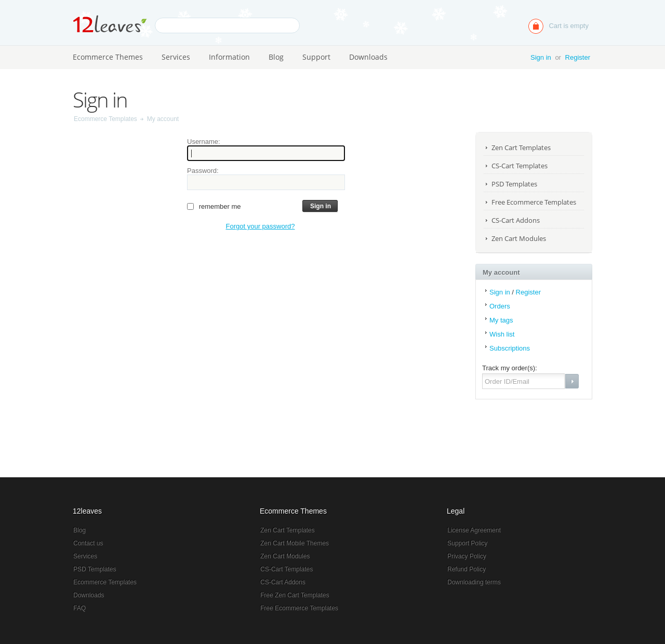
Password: (203, 171)
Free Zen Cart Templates (295, 595)
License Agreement (474, 530)
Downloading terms (474, 582)
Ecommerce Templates (105, 119)
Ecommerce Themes (108, 57)
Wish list (502, 334)
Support (316, 57)
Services (176, 57)
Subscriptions (510, 348)
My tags (501, 320)
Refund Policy (467, 569)
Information (229, 57)
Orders (500, 306)
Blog (276, 57)
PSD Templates (514, 184)
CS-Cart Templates (520, 166)
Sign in (541, 57)
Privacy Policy (467, 556)
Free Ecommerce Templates (534, 202)
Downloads (368, 57)
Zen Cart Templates (521, 147)
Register (578, 57)
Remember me (220, 206)
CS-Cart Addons (516, 220)
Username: (204, 142)
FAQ (79, 608)
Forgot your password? (261, 226)
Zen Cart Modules (519, 238)
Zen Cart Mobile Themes (295, 543)
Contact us (88, 543)
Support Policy (467, 543)
